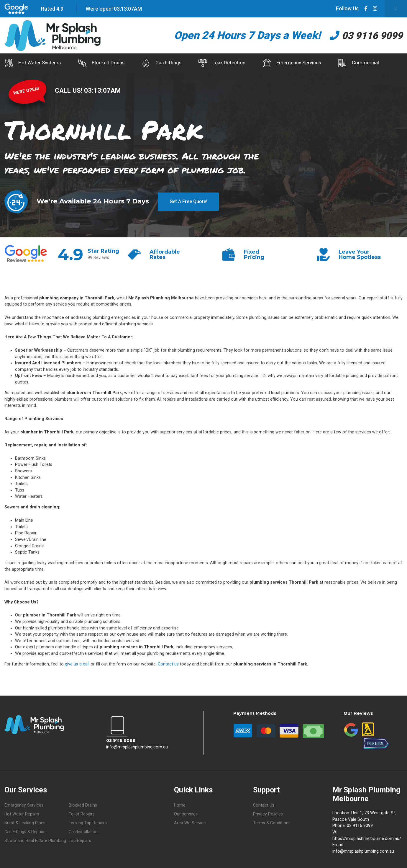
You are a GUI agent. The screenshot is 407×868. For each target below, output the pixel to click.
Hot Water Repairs (22, 814)
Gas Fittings (170, 63)
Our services (186, 814)
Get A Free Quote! (188, 200)
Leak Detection (234, 63)
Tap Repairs (80, 840)
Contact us (168, 663)
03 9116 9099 (362, 35)
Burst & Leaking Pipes (25, 822)
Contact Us (264, 804)
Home (180, 804)
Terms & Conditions (272, 822)
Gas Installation (83, 831)
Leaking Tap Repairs (88, 822)
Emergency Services (308, 63)
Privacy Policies (268, 814)
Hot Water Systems (33, 63)
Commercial (379, 63)
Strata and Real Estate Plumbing (35, 840)
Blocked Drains (105, 63)
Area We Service (190, 822)
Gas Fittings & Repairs (25, 831)
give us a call (77, 663)
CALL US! (69, 89)
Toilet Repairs (82, 814)
